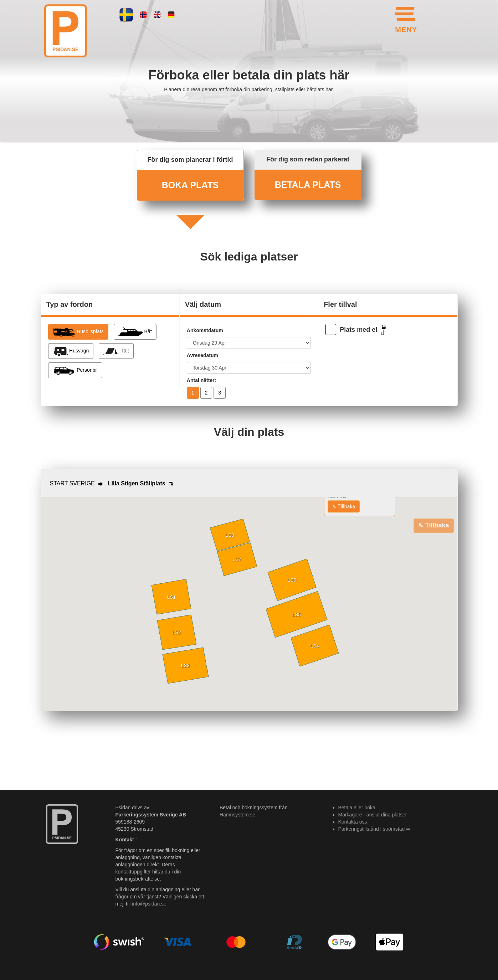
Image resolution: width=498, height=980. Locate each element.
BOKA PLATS (190, 185)
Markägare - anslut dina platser (373, 815)
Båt (135, 332)
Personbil (75, 370)
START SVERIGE (72, 483)
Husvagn (71, 351)
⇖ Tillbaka (344, 506)
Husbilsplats (78, 332)
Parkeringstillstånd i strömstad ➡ (374, 829)
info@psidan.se (149, 904)
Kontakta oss (353, 822)
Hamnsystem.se (237, 815)
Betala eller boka (357, 808)
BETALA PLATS (308, 185)
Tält (116, 351)
